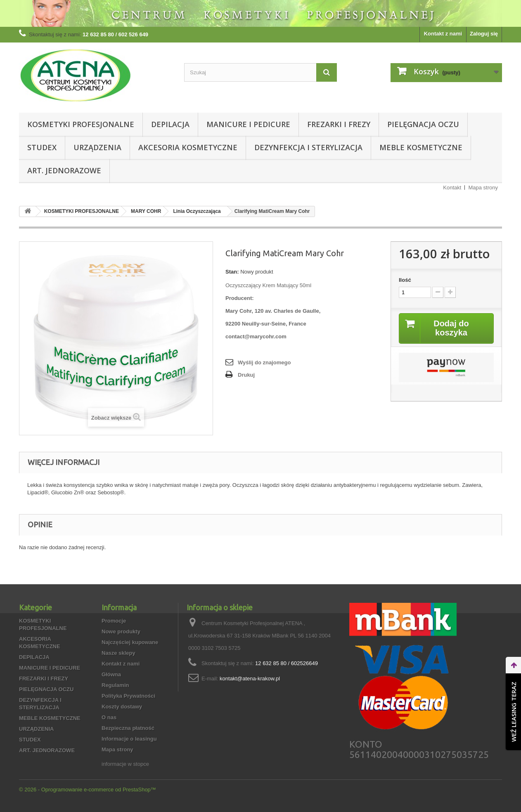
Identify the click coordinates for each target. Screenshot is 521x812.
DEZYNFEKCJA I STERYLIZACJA (308, 147)
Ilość (405, 280)
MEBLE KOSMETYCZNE (421, 147)
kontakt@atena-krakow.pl (250, 679)
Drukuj (246, 375)
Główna (111, 674)
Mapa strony (483, 188)
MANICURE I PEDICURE (248, 124)
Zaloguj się (484, 34)
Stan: (232, 272)
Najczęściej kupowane (130, 642)
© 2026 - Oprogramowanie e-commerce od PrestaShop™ (88, 790)
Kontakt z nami (443, 34)
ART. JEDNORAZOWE (64, 170)
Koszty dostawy (122, 707)
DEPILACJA (170, 124)
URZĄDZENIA (97, 147)
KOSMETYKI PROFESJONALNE (81, 124)
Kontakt (452, 188)
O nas (109, 717)
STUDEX (42, 147)
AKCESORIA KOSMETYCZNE (188, 147)
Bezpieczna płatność (128, 728)
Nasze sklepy (118, 653)
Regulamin (115, 685)
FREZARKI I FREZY (339, 124)
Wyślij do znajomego (264, 362)
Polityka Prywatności (128, 696)
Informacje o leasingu (129, 739)
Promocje (114, 621)
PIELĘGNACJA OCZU (423, 124)
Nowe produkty (121, 631)
